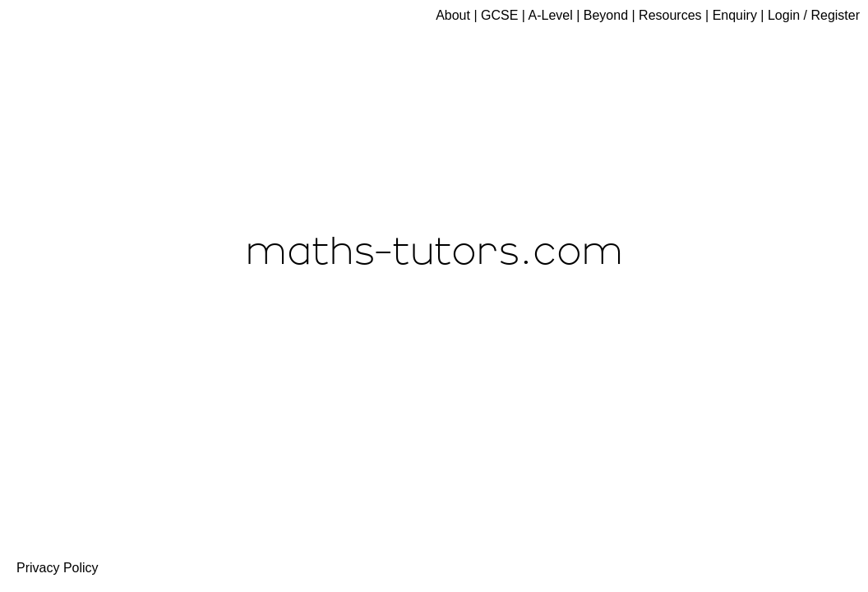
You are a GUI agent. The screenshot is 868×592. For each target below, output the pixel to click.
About (453, 15)
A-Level (551, 15)
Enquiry (735, 15)
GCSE (499, 15)
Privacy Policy (58, 568)
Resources (670, 15)
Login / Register (814, 15)
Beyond (606, 15)
